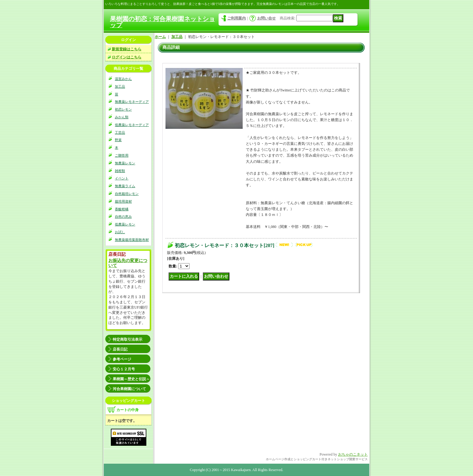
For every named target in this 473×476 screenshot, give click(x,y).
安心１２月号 (124, 369)
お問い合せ (266, 18)
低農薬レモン (125, 224)
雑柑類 (120, 171)
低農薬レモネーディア (132, 125)
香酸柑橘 (122, 209)
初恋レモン (123, 109)
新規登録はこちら (127, 49)
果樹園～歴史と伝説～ (131, 379)
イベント (122, 178)
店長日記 (120, 349)
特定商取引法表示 (128, 339)
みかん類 (122, 117)
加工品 (120, 86)
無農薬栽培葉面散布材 (132, 240)
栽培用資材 (123, 201)
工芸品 (120, 133)
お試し (120, 232)
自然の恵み (123, 217)
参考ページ (122, 359)
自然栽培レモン (127, 194)
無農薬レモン (125, 163)
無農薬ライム (125, 186)
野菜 (118, 140)
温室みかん (123, 79)
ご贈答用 (122, 155)
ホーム (160, 37)
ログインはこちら (127, 57)
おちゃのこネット (353, 454)
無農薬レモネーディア (132, 102)
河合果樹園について (129, 389)
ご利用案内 (236, 18)
